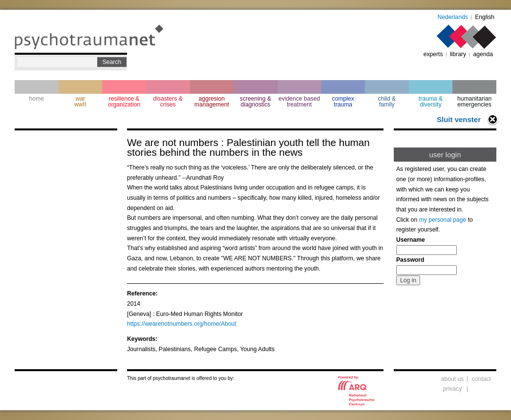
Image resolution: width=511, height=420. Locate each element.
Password (410, 260)
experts (433, 54)
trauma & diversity (431, 102)
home (37, 99)
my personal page (443, 220)
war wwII (80, 102)
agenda (483, 54)
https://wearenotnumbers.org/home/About (182, 324)
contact (481, 379)
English (485, 17)
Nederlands (453, 17)
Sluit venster (459, 119)
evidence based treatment (299, 102)
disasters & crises (168, 102)
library (458, 54)
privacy (453, 389)
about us (453, 379)
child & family (387, 102)
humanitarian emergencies (474, 102)
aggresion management (212, 102)
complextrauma (343, 102)
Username (411, 240)
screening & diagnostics (255, 102)
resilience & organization (124, 102)
